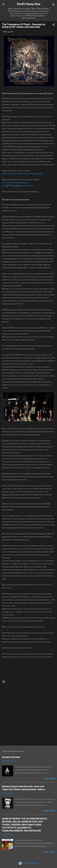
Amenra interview (11, 757)
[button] (53, 25)
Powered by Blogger (28, 863)
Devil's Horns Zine (28, 4)
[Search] (53, 5)
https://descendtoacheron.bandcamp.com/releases (22, 174)
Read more (49, 779)
